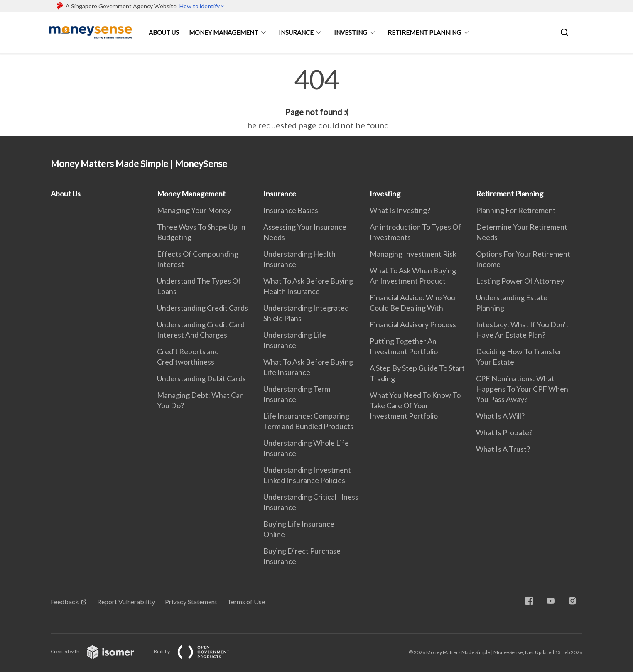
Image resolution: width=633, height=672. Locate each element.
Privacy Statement (191, 602)
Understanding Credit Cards (202, 308)
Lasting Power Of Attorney (520, 281)
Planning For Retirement (516, 210)
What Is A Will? (500, 416)
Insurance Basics (291, 210)
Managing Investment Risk (413, 254)
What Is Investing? (400, 210)
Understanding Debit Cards (201, 378)
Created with (99, 651)
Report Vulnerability (126, 602)
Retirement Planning (424, 32)
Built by (198, 651)
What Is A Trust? (503, 449)
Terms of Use (246, 602)
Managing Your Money (194, 210)
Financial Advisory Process (413, 324)
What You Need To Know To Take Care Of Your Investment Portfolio (415, 405)
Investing (351, 32)
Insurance (296, 32)
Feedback (65, 602)
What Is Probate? (504, 432)
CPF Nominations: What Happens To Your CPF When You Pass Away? (522, 389)
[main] (316, 99)
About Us (164, 32)
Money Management (224, 32)
